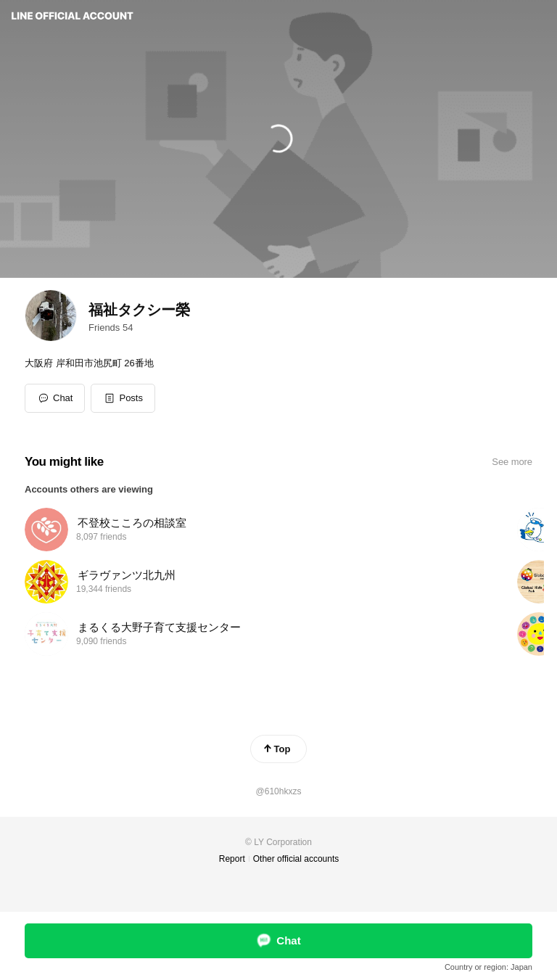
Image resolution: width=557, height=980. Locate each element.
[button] (123, 398)
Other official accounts (296, 859)
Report (232, 859)
